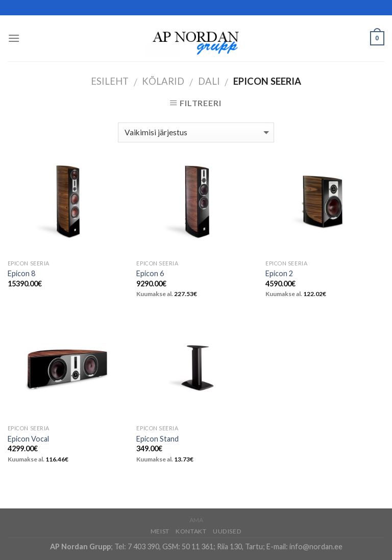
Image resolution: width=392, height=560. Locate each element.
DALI (209, 81)
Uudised (227, 531)
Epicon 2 (279, 273)
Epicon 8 (21, 273)
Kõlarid (163, 81)
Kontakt (191, 531)
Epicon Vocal (28, 439)
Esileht (110, 81)
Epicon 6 (150, 273)
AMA (196, 520)
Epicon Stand (157, 439)
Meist (160, 531)
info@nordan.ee (316, 546)
